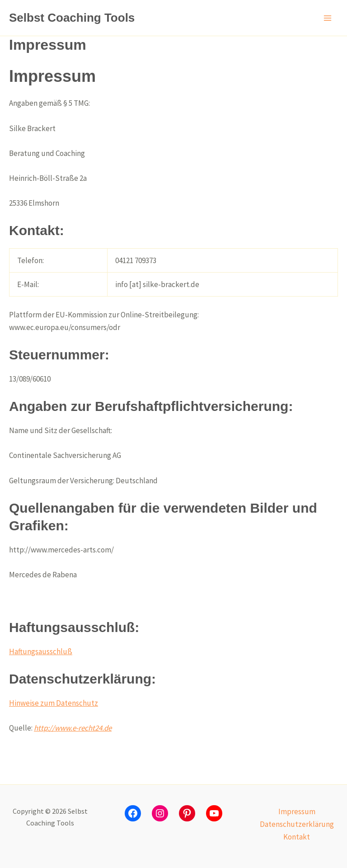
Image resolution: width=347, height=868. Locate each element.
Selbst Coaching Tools (72, 18)
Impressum (297, 811)
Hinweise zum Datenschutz (54, 703)
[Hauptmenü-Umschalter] (328, 18)
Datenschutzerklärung (297, 824)
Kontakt (297, 837)
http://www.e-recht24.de (73, 728)
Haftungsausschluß (41, 651)
